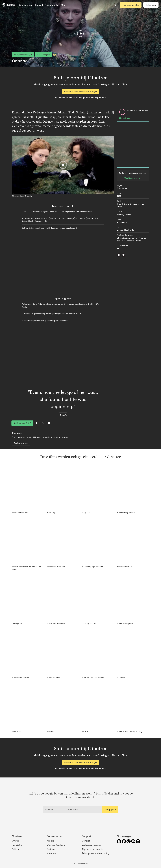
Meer (65, 5)
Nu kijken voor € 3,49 (23, 55)
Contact (86, 841)
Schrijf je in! (110, 810)
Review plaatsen (21, 443)
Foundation (17, 845)
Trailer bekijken (43, 55)
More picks (124, 118)
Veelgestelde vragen (91, 845)
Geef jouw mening (133, 178)
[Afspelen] (80, 34)
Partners (51, 849)
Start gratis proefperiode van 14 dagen (81, 91)
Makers (50, 841)
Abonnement (26, 5)
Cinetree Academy (56, 845)
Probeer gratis (131, 5)
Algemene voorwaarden (93, 849)
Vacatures (52, 853)
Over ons (16, 841)
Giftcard (16, 849)
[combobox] (115, 5)
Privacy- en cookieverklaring (96, 853)
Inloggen (151, 5)
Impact (39, 5)
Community (52, 5)
